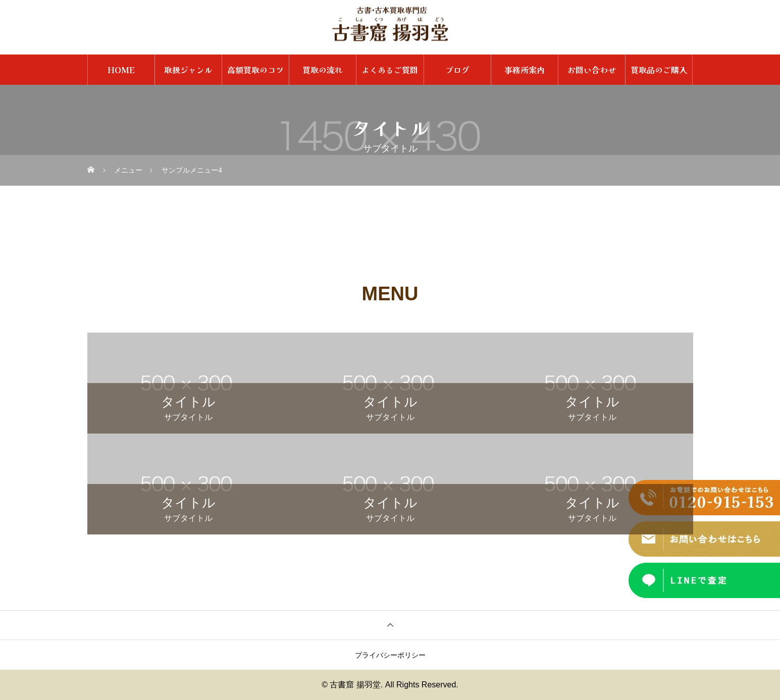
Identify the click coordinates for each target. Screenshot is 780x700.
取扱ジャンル (188, 70)
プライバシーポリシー (390, 655)
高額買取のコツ (255, 70)
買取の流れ (323, 70)
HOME (121, 70)
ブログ (457, 70)
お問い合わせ (592, 70)
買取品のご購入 (659, 70)
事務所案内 (525, 70)
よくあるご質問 (390, 70)
